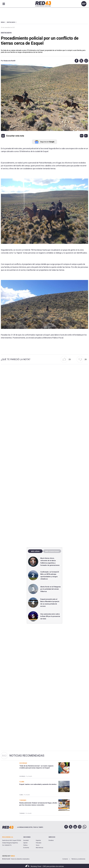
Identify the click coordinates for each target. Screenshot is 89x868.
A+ (82, 136)
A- (86, 136)
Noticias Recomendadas (27, 756)
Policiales (39, 843)
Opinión (25, 843)
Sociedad (26, 840)
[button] (76, 61)
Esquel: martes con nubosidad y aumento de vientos (38, 784)
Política (25, 845)
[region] (44, 503)
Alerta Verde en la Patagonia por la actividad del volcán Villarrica (50, 589)
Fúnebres (51, 840)
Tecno (38, 845)
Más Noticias (40, 848)
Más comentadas (52, 551)
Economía (26, 848)
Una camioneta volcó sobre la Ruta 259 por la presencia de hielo (50, 616)
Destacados (6, 33)
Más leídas (35, 551)
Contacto (65, 859)
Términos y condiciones (78, 859)
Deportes (38, 840)
